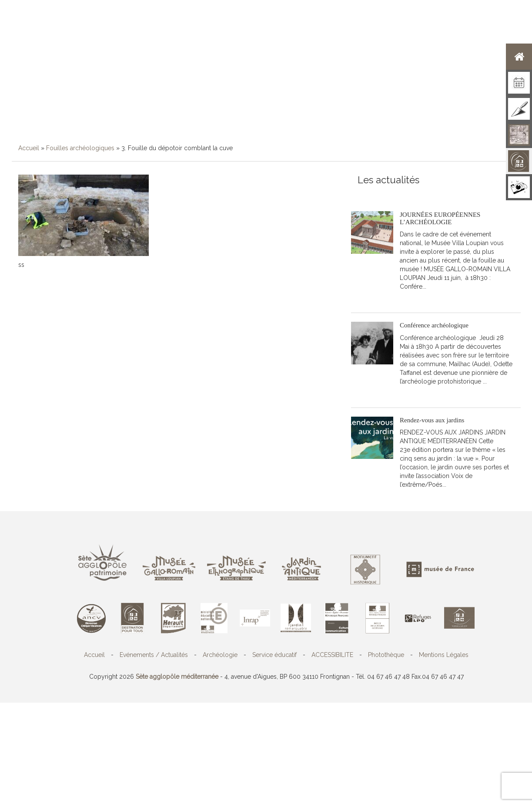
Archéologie (220, 655)
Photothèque (386, 655)
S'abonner (372, 194)
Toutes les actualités (420, 194)
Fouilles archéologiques (80, 148)
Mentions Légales (444, 655)
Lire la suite (423, 300)
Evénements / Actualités (154, 655)
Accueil (29, 148)
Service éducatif (274, 655)
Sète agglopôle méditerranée (177, 677)
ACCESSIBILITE (332, 655)
